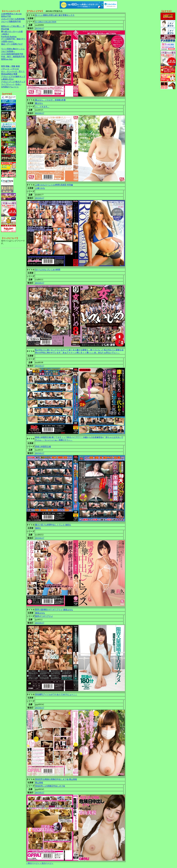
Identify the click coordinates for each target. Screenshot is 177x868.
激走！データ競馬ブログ (12, 44)
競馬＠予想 (6, 16)
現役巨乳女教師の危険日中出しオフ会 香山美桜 (56, 779)
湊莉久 (38, 528)
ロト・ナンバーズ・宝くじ (13, 71)
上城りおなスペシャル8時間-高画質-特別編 (54, 185)
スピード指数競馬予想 (11, 21)
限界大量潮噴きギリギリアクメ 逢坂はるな (54, 610)
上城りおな (40, 188)
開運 (15, 74)
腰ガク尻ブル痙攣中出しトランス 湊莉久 (53, 525)
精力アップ (20, 82)
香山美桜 (39, 783)
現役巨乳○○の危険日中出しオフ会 (50, 786)
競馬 (3, 66)
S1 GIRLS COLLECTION (46, 22)
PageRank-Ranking (9, 37)
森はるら (39, 103)
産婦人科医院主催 (43, 447)
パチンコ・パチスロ (10, 69)
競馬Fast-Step (7, 59)
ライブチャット (8, 84)
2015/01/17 (40, 28)
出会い (18, 84)
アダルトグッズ (8, 82)
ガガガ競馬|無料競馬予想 (12, 54)
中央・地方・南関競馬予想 (13, 57)
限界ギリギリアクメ (44, 616)
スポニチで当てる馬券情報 (13, 19)
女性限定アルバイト (10, 87)
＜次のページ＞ (47, 863)
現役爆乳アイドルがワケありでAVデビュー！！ (56, 694)
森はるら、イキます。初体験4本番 (50, 100)
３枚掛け (5, 34)
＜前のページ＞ (33, 863)
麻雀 (18, 66)
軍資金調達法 (7, 74)
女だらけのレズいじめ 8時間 (48, 270)
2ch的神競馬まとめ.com (11, 14)
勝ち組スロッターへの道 (12, 31)
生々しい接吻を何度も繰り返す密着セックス (55, 15)
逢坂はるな (40, 613)
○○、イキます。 (42, 107)
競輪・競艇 (10, 66)
